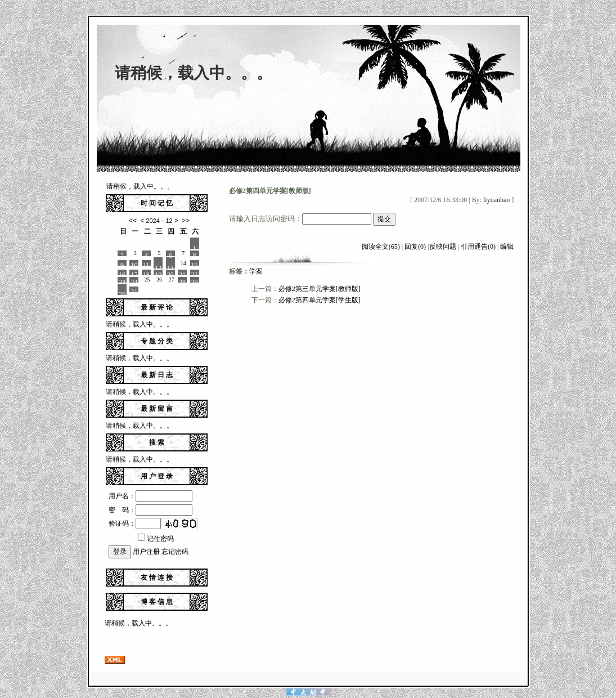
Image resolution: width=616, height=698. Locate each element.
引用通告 (478, 247)
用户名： (150, 496)
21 (182, 273)
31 (134, 290)
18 (146, 273)
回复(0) (415, 247)
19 (158, 273)
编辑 (507, 247)
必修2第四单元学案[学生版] (320, 300)
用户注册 (146, 552)
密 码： (150, 510)
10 (134, 263)
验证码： (135, 523)
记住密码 (156, 539)
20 (170, 273)
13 (170, 266)
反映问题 (443, 247)
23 (122, 280)
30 (122, 293)
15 (195, 263)
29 (195, 280)
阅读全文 (381, 247)
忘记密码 (175, 552)
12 (158, 266)
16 (122, 273)
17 (134, 273)
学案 (256, 271)
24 (134, 280)
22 (195, 273)
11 (146, 263)
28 (182, 280)
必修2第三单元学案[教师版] (320, 289)
